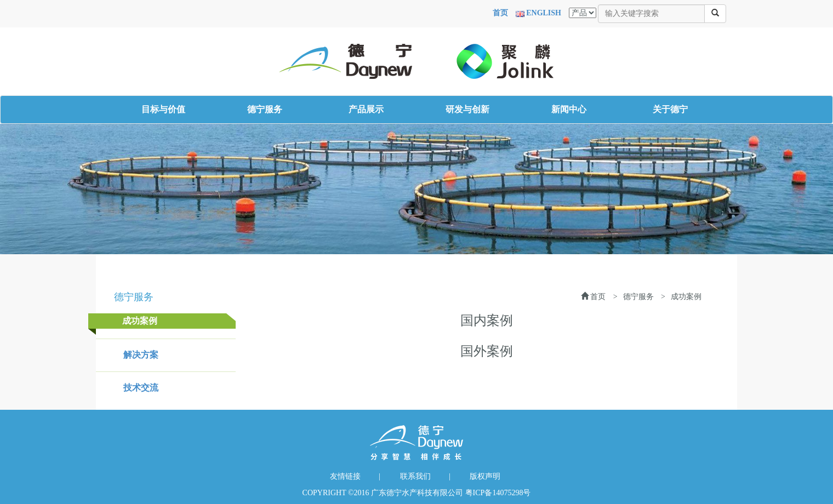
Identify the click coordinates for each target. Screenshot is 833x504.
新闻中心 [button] (569, 109)
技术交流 (141, 388)
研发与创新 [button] (467, 109)
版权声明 (485, 476)
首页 (500, 13)
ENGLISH (544, 13)
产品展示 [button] (366, 109)
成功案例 (140, 321)
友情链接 (345, 476)
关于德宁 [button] (670, 109)
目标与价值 (163, 109)
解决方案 (141, 355)
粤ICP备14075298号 (498, 493)
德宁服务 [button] (265, 109)
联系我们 (415, 476)
